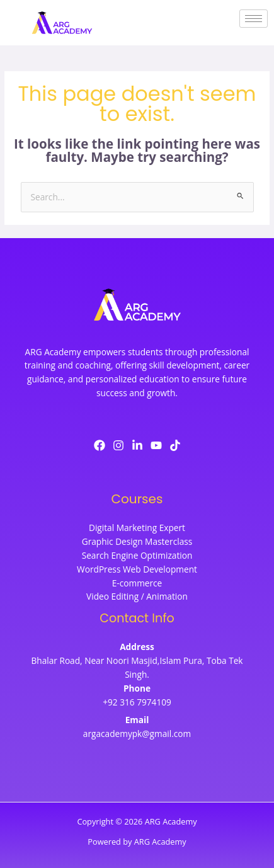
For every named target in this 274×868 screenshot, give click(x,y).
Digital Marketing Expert (137, 528)
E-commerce (137, 583)
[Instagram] (118, 445)
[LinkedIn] (137, 445)
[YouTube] (156, 445)
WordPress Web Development (137, 569)
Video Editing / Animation (137, 596)
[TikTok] (175, 445)
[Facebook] (100, 445)
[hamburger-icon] (254, 19)
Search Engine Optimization (137, 555)
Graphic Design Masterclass (137, 541)
